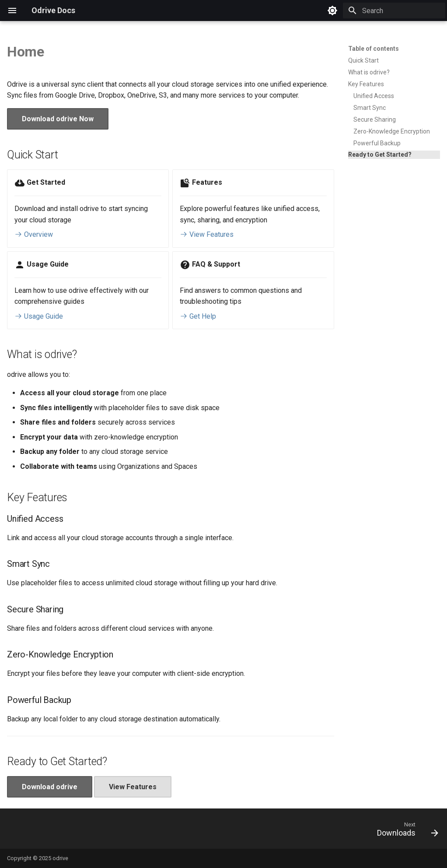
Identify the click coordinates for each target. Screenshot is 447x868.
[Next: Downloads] (405, 831)
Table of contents (374, 49)
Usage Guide (39, 316)
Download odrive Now (58, 119)
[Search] (394, 11)
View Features (207, 234)
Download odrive (50, 787)
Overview (34, 234)
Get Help (198, 316)
